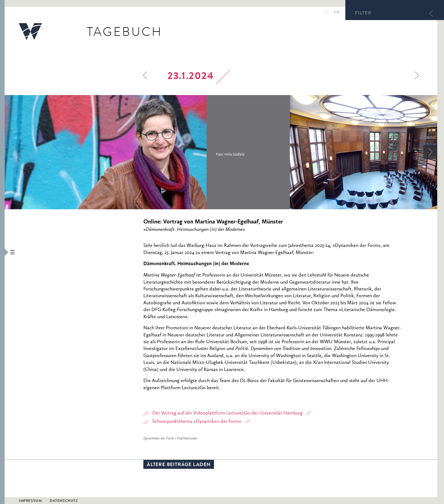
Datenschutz (64, 501)
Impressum (30, 501)
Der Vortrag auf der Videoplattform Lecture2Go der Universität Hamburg (227, 413)
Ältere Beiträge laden (179, 465)
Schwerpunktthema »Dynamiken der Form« (197, 422)
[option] (147, 152)
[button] (2, 252)
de (326, 13)
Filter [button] (363, 14)
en (337, 13)
